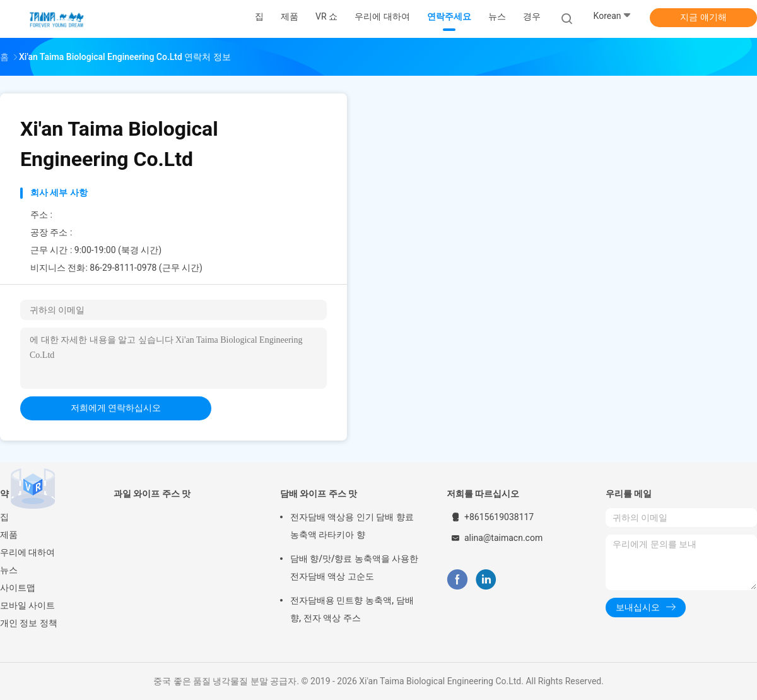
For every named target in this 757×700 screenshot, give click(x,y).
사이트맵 (18, 588)
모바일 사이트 (27, 605)
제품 (9, 535)
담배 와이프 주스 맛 (319, 494)
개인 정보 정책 (29, 623)
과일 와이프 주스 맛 (152, 494)
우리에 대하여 (27, 552)
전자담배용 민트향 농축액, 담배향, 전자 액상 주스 (352, 609)
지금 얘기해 (703, 17)
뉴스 (9, 570)
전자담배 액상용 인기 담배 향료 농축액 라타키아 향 (352, 526)
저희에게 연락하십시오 (116, 408)
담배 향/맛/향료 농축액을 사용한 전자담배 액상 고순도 (354, 567)
